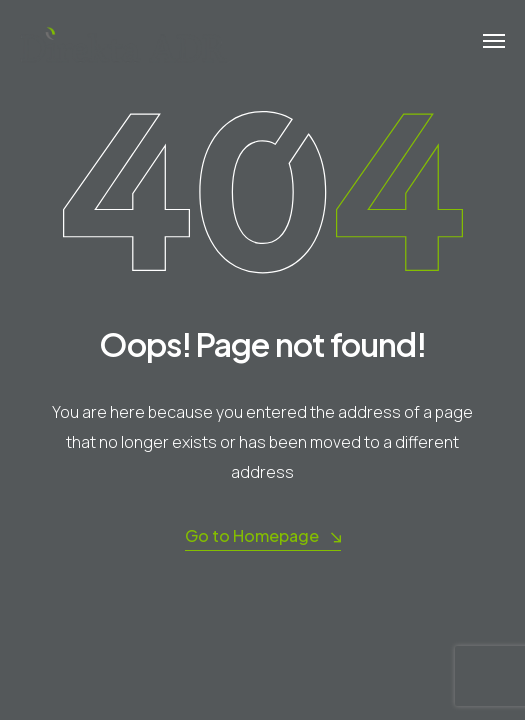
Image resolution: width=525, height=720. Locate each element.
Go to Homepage (263, 536)
